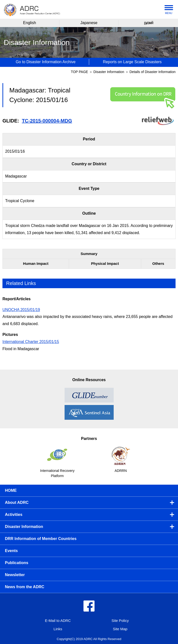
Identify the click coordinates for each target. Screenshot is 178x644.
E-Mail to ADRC (58, 621)
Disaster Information (109, 72)
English (29, 23)
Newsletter (15, 575)
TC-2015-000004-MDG (47, 121)
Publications (17, 563)
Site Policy (120, 621)
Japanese (89, 23)
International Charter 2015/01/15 (31, 342)
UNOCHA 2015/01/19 (21, 310)
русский (148, 23)
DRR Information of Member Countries (41, 539)
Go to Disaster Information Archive (46, 62)
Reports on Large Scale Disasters (132, 62)
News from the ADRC (25, 587)
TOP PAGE (80, 72)
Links (58, 629)
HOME (11, 490)
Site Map (120, 629)
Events (11, 551)
